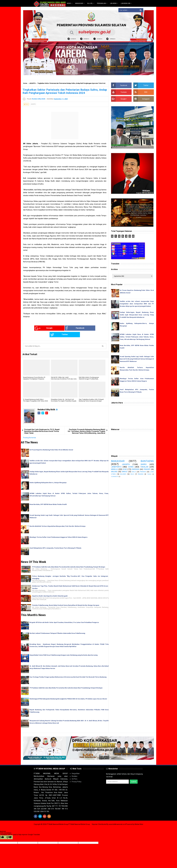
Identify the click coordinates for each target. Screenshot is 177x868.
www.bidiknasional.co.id (117, 818)
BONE (125, 469)
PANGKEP (147, 469)
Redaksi (75, 770)
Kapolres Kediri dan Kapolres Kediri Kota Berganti (50, 589)
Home (25, 83)
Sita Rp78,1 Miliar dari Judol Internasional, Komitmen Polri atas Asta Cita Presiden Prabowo (64, 372)
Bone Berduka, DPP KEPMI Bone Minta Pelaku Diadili (48, 498)
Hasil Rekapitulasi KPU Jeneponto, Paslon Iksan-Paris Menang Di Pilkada (56, 541)
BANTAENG (147, 461)
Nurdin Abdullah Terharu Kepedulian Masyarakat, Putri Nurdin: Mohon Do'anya (58, 520)
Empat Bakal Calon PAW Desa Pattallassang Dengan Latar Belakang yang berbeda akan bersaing (64, 649)
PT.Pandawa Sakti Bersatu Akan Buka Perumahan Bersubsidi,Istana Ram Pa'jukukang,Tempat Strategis (69, 560)
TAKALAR (144, 467)
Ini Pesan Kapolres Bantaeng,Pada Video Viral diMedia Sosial (52, 443)
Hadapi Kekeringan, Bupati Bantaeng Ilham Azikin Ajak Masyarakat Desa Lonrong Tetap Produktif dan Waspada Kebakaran (137, 315)
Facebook (60, 328)
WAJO (134, 472)
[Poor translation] (9, 831)
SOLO (132, 474)
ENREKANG (136, 469)
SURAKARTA (115, 477)
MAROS (125, 472)
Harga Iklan (76, 767)
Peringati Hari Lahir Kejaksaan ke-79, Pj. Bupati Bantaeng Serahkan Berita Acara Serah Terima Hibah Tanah (42, 425)
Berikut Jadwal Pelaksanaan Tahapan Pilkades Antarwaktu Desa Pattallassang (58, 627)
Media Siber (139, 818)
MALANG (114, 472)
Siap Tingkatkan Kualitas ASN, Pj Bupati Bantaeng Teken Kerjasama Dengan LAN (91, 394)
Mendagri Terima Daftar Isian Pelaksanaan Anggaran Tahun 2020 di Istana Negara (59, 530)
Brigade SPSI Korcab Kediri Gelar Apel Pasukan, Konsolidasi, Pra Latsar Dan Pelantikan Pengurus (65, 616)
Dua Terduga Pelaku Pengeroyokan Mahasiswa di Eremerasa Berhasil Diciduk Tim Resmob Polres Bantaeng (68, 670)
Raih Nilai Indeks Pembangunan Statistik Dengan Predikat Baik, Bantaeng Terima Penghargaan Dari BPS (91, 372)
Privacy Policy (77, 775)
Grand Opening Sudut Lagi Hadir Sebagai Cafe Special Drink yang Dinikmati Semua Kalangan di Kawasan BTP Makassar (137, 359)
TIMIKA (149, 474)
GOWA (131, 467)
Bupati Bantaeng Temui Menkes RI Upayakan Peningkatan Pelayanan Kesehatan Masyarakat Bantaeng (34, 372)
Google (32, 328)
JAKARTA (32, 83)
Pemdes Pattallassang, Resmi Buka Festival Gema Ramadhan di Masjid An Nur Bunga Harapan (66, 599)
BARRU (144, 464)
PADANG (141, 474)
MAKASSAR (118, 461)
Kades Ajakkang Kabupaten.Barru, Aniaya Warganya (48, 476)
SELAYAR (123, 474)
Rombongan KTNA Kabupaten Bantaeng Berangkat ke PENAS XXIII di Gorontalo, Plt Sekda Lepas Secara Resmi (69, 692)
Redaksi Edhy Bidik (47, 403)
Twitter (87, 328)
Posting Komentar (30, 431)
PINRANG (143, 472)
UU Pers (75, 772)
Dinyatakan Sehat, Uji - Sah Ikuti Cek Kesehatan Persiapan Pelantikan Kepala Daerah (64, 394)
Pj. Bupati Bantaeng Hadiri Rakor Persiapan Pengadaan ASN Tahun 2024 (36, 394)
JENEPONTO (116, 467)
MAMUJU (114, 469)
